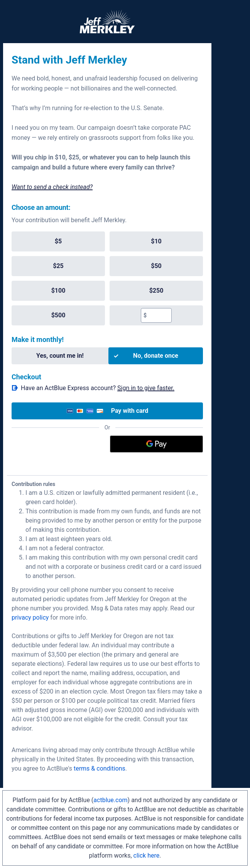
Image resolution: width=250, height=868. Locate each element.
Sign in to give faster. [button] (146, 388)
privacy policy (30, 617)
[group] (107, 278)
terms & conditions (100, 768)
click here (147, 855)
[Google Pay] (157, 444)
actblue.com (110, 800)
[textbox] (159, 315)
